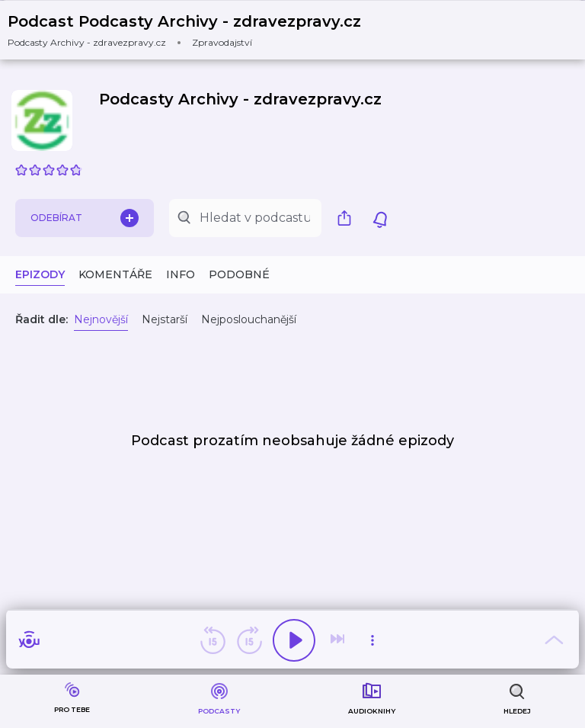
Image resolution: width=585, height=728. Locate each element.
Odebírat (85, 218)
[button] (194, 30)
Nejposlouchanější (249, 319)
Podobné (239, 274)
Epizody (40, 274)
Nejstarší (165, 319)
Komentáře (115, 274)
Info (181, 274)
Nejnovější (101, 319)
